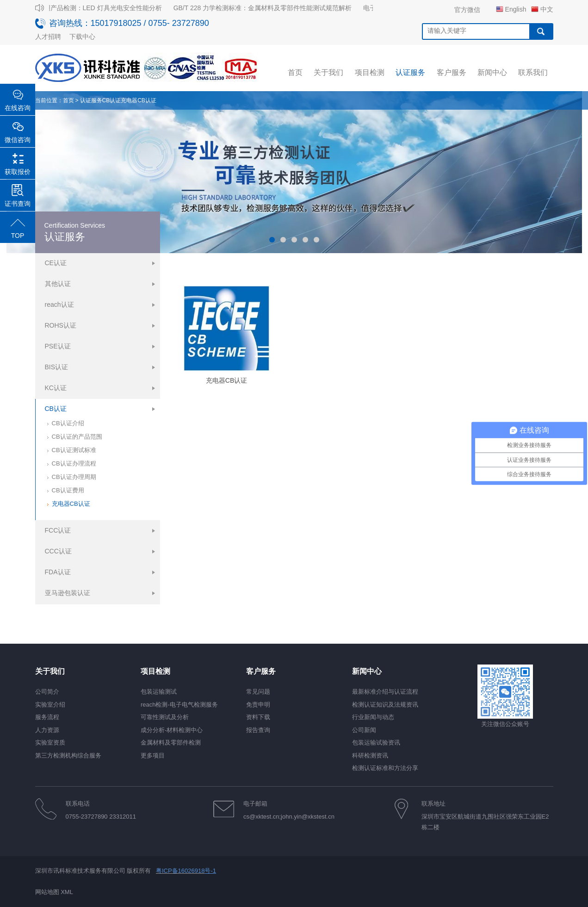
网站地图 (47, 892)
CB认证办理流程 (74, 463)
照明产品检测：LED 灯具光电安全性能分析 (103, 8)
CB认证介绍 (68, 423)
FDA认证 (58, 572)
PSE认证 (58, 346)
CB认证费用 (68, 490)
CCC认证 (58, 551)
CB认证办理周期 (74, 477)
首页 (68, 100)
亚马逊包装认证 (68, 593)
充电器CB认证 (139, 100)
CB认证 (112, 100)
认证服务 (91, 100)
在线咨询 (18, 108)
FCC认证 (58, 530)
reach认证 (59, 304)
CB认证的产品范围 (77, 437)
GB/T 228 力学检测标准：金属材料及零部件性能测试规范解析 (266, 8)
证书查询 (18, 204)
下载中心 (82, 37)
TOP (18, 236)
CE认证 (56, 263)
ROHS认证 (61, 325)
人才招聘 (48, 37)
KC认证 (56, 388)
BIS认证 (57, 367)
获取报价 (18, 172)
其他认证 (58, 284)
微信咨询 (18, 140)
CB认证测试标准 (74, 450)
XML (67, 892)
